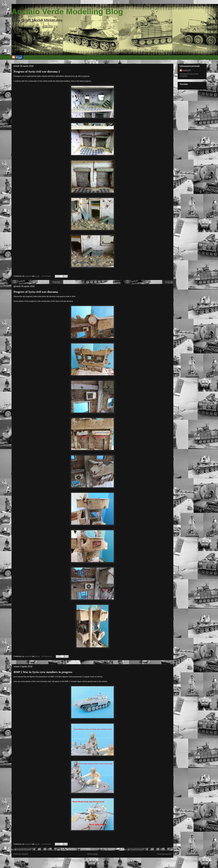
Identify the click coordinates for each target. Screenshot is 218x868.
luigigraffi (187, 70)
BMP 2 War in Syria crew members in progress (43, 672)
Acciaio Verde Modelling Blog (67, 11)
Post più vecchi (164, 854)
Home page (93, 854)
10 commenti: (47, 656)
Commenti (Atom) (96, 861)
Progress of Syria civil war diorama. (36, 292)
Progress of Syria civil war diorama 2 (37, 71)
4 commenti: (46, 276)
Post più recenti (21, 854)
